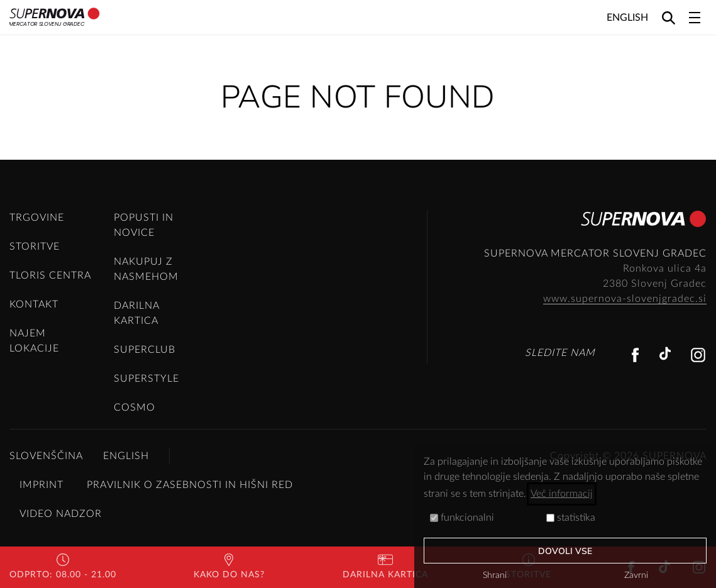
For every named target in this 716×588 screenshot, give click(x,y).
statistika (571, 518)
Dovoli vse (565, 551)
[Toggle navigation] (695, 18)
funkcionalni (462, 518)
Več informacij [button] (562, 494)
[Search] (669, 17)
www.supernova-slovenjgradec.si (625, 299)
